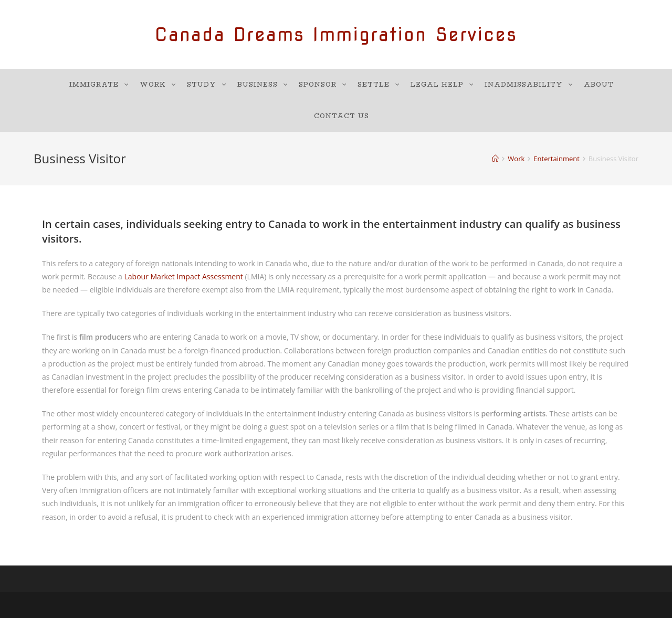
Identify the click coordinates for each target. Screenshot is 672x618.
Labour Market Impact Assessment (184, 276)
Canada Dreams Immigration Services (336, 34)
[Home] (495, 159)
